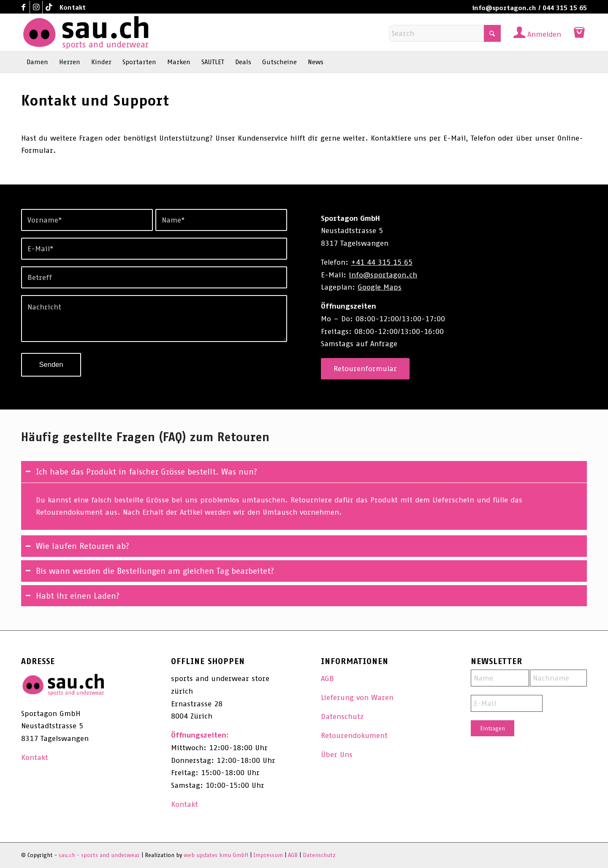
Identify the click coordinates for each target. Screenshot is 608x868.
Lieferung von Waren (357, 697)
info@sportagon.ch (504, 8)
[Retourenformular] (365, 369)
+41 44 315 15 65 (382, 262)
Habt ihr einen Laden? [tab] (72, 596)
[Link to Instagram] (36, 7)
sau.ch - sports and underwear (99, 855)
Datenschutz (342, 716)
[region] (304, 506)
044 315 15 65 (565, 8)
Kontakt (73, 7)
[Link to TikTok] (49, 7)
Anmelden (544, 34)
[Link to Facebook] (23, 7)
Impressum (268, 855)
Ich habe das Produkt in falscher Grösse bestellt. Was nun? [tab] (141, 472)
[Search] (445, 33)
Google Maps (380, 287)
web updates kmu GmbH (216, 855)
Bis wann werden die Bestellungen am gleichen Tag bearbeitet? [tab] (150, 571)
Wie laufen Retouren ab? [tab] (77, 546)
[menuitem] (71, 8)
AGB (327, 678)
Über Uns (337, 754)
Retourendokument (354, 735)
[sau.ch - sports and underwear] (86, 33)
